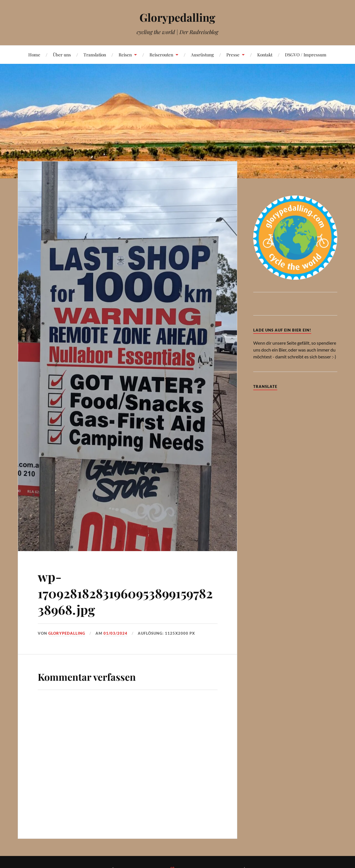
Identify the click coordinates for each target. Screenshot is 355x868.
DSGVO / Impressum (306, 55)
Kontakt (265, 55)
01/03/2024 (115, 633)
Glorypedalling (177, 17)
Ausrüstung (202, 55)
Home (34, 55)
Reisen (125, 55)
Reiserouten (161, 55)
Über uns (62, 55)
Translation (95, 55)
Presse (233, 55)
